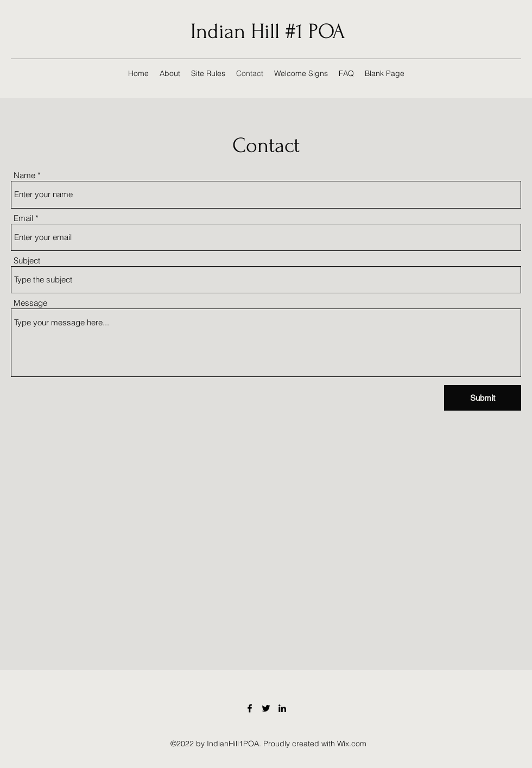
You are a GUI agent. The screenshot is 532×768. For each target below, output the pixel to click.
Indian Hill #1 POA (268, 32)
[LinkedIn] (282, 708)
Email (23, 218)
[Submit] (483, 398)
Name (24, 175)
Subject (27, 260)
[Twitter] (266, 708)
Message (30, 303)
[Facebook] (250, 708)
